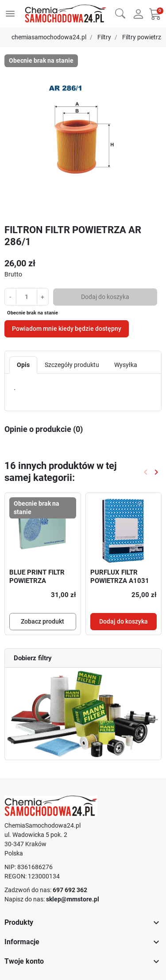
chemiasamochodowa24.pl (49, 37)
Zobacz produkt (42, 621)
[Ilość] (27, 297)
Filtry (104, 37)
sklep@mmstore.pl (73, 899)
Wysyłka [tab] (126, 365)
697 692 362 (70, 890)
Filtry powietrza (143, 37)
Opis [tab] (23, 365)
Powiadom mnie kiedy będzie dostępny (67, 329)
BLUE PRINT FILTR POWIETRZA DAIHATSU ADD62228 (37, 585)
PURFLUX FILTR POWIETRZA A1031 (120, 577)
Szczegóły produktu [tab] (72, 365)
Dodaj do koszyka (105, 297)
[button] (120, 13)
